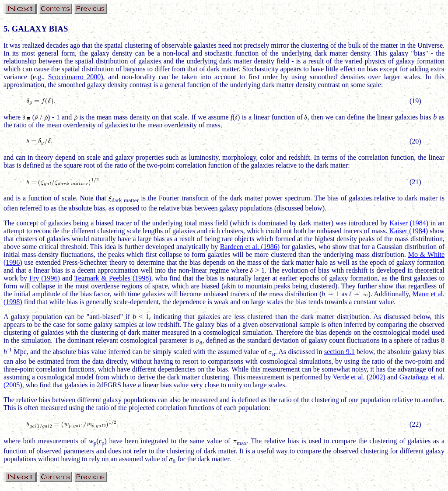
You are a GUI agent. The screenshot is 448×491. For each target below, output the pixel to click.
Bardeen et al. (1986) (250, 247)
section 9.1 (339, 352)
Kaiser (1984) (409, 223)
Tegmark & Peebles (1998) (113, 278)
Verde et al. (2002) (359, 377)
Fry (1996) (45, 278)
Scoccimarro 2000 (74, 77)
